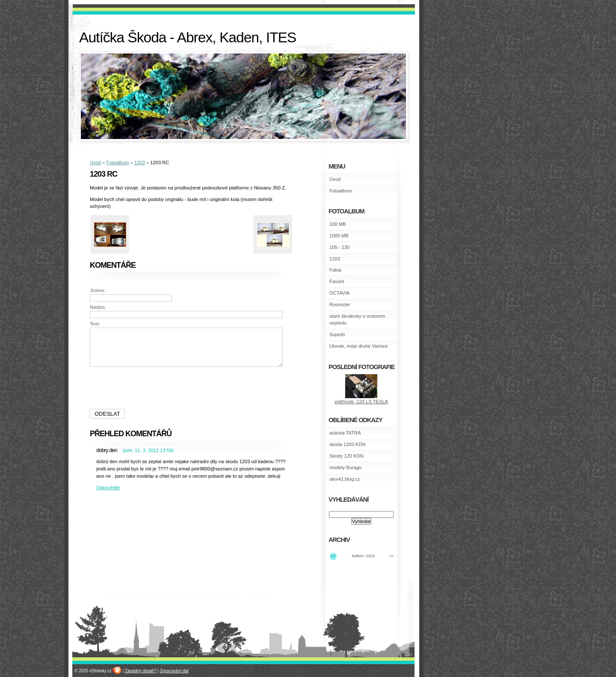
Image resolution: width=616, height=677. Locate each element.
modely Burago (345, 467)
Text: (95, 324)
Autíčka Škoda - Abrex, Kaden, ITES (188, 37)
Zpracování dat (174, 671)
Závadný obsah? (141, 671)
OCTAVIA (339, 293)
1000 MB (339, 236)
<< (333, 556)
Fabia (335, 270)
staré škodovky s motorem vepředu (357, 320)
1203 (140, 163)
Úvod (95, 163)
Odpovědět (108, 488)
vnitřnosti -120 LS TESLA (361, 402)
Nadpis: (98, 307)
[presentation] (187, 388)
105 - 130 (339, 247)
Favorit (337, 281)
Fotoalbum (118, 163)
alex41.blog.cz (345, 479)
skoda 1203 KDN (348, 444)
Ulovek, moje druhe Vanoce (359, 346)
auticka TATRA (345, 433)
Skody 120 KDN (346, 456)
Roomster (340, 305)
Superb (337, 334)
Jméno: (98, 290)
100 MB (338, 224)
